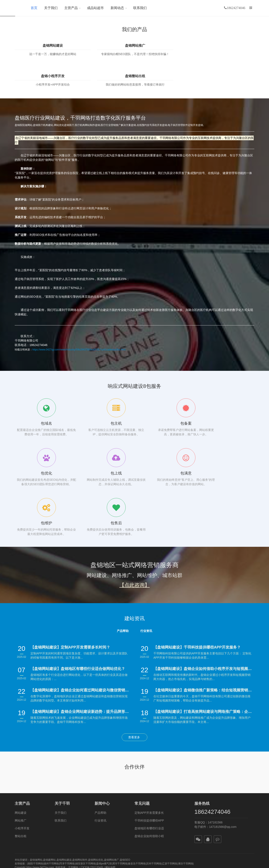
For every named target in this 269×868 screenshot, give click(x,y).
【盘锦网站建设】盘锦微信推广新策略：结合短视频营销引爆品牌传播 (203, 623)
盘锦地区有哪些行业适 (149, 761)
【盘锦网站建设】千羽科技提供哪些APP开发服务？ (197, 580)
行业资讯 (100, 754)
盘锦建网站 (49, 793)
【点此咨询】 (134, 518)
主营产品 (71, 8)
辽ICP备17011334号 (92, 801)
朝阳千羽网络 (36, 797)
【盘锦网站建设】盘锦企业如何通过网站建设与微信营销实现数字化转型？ (80, 623)
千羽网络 (73, 801)
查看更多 (134, 670)
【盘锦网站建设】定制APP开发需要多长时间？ (70, 580)
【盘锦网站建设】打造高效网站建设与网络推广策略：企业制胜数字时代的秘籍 (203, 645)
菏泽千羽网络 (67, 797)
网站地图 (110, 801)
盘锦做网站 (36, 793)
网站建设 (21, 746)
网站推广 (21, 754)
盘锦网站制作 (80, 793)
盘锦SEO (125, 793)
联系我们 (140, 8)
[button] (251, 8)
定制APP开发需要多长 (149, 746)
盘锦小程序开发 (165, 46)
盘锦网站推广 (104, 46)
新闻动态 (117, 8)
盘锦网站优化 (96, 793)
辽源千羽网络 (170, 797)
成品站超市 (95, 8)
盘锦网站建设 (42, 46)
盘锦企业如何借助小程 (149, 769)
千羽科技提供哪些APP (149, 754)
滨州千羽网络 (154, 797)
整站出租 (21, 769)
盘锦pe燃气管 (104, 797)
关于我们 (51, 8)
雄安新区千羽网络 (86, 797)
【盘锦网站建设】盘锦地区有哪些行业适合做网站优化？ (78, 602)
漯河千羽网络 (120, 797)
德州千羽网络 (51, 797)
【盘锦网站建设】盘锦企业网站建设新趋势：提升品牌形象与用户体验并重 (80, 645)
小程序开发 (22, 761)
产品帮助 (100, 746)
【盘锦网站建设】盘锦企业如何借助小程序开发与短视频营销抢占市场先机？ (203, 602)
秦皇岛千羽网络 (137, 797)
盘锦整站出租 (227, 46)
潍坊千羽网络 (186, 797)
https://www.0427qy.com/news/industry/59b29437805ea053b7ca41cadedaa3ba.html (79, 324)
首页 (34, 8)
